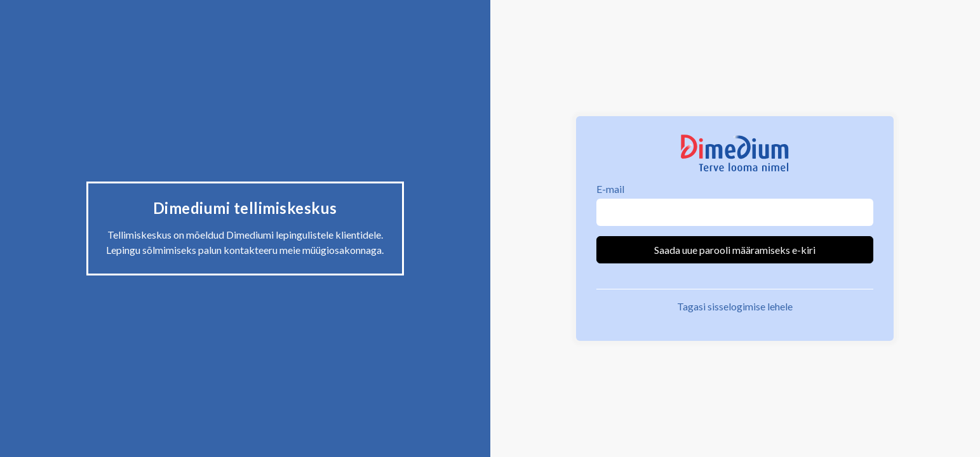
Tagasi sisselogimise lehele (735, 306)
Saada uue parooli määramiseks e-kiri (735, 250)
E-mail (610, 189)
